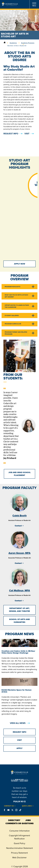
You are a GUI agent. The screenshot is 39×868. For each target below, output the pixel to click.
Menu (34, 4)
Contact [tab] (18, 526)
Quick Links (27, 806)
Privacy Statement (19, 853)
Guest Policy (19, 843)
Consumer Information (19, 831)
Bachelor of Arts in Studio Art (17, 46)
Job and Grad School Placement (20, 474)
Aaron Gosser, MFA (19, 553)
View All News (18, 723)
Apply (19, 748)
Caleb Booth (20, 516)
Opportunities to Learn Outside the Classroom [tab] (17, 306)
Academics (13, 43)
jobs (28, 820)
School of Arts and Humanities (19, 621)
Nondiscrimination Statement (19, 848)
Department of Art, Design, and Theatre (19, 610)
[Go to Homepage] (10, 5)
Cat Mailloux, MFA (20, 590)
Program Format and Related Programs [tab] (16, 333)
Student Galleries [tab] (12, 315)
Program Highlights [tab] (12, 287)
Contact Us (9, 806)
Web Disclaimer (19, 858)
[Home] (5, 43)
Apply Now (20, 264)
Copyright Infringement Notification (19, 837)
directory (14, 820)
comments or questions (19, 823)
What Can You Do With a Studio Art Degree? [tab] (16, 296)
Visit (27, 134)
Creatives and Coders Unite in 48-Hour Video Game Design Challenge (18, 652)
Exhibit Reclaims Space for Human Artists (17, 691)
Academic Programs (28, 43)
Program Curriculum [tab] (13, 324)
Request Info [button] (11, 134)
